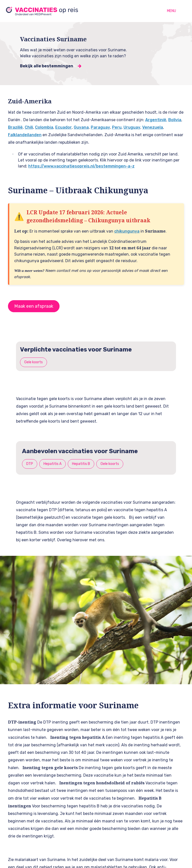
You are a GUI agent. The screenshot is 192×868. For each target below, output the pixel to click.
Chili (29, 127)
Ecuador (63, 127)
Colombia (44, 127)
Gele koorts (33, 362)
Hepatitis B (81, 464)
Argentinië (156, 120)
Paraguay (100, 127)
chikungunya (127, 231)
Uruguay (132, 127)
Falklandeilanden (25, 135)
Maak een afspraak (34, 306)
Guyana (81, 127)
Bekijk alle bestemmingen (47, 66)
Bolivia (175, 120)
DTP (30, 464)
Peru (117, 127)
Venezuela (153, 127)
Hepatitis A (52, 464)
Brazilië (15, 127)
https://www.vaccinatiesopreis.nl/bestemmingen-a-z (81, 166)
